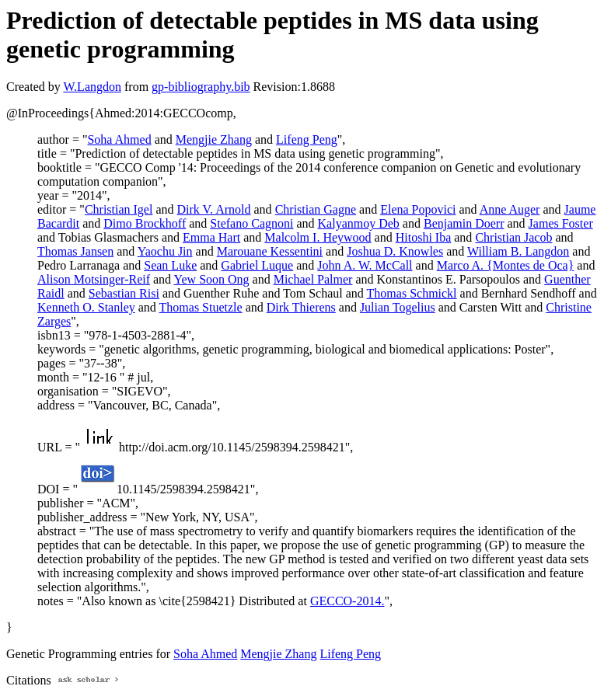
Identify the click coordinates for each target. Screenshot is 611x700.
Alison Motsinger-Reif (94, 279)
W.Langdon (92, 87)
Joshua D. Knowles (395, 251)
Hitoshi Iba (424, 237)
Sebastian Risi (124, 293)
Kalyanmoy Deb (359, 223)
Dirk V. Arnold (214, 209)
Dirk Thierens (301, 307)
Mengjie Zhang (214, 139)
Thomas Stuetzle (201, 307)
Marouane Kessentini (270, 251)
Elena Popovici (418, 209)
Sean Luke (170, 265)
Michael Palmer (313, 279)
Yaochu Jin (165, 251)
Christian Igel (119, 209)
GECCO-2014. (347, 601)
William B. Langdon (518, 251)
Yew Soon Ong (212, 279)
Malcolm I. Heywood (318, 237)
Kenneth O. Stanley (86, 307)
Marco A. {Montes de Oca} (506, 265)
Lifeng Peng (307, 139)
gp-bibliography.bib (201, 87)
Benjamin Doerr (464, 223)
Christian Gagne (316, 209)
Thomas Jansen (75, 251)
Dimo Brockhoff (145, 223)
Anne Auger (510, 209)
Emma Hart (211, 237)
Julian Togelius (398, 307)
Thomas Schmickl (412, 293)
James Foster (561, 223)
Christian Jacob (513, 237)
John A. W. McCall (365, 265)
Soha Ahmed (119, 139)
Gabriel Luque (257, 265)
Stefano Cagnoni (251, 223)
